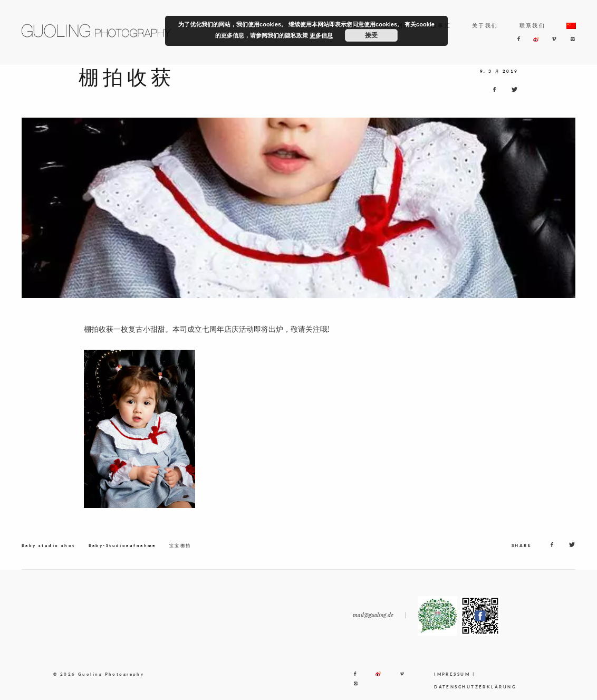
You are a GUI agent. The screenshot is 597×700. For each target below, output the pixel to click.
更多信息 (321, 35)
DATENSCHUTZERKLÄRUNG (475, 692)
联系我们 (533, 25)
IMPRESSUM (452, 679)
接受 (371, 35)
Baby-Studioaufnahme (122, 551)
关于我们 (485, 25)
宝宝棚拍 (180, 551)
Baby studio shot (49, 551)
